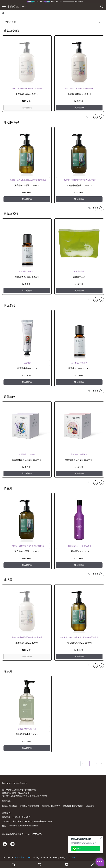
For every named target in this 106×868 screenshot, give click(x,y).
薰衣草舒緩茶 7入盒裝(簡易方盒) (27, 460)
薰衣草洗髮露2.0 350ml (79, 94)
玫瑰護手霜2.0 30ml (27, 368)
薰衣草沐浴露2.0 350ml (27, 94)
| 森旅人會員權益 (10, 806)
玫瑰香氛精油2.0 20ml (79, 368)
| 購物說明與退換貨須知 (29, 806)
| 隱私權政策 (78, 806)
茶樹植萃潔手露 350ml (27, 734)
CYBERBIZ (72, 857)
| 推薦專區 (45, 806)
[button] (96, 117)
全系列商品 (10, 22)
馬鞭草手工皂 (79, 277)
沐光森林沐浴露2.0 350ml (27, 185)
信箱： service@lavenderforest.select (20, 826)
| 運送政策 (89, 806)
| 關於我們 (56, 806)
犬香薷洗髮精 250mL (79, 551)
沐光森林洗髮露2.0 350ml (79, 185)
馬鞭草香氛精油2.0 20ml (27, 277)
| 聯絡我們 (66, 806)
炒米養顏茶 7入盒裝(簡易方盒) (79, 460)
